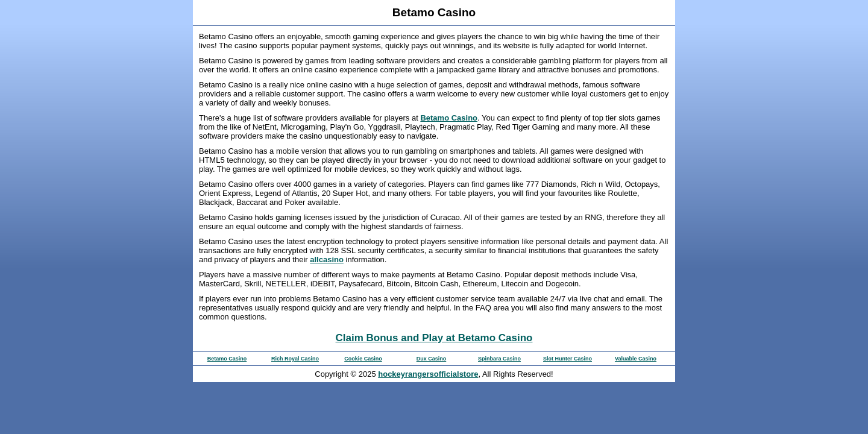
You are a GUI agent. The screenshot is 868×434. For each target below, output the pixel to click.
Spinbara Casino (499, 359)
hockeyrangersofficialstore (428, 374)
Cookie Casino (363, 359)
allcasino (327, 259)
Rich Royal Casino (295, 359)
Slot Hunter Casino (568, 359)
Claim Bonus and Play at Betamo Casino (434, 338)
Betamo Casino (449, 118)
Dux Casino (432, 359)
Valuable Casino (636, 359)
